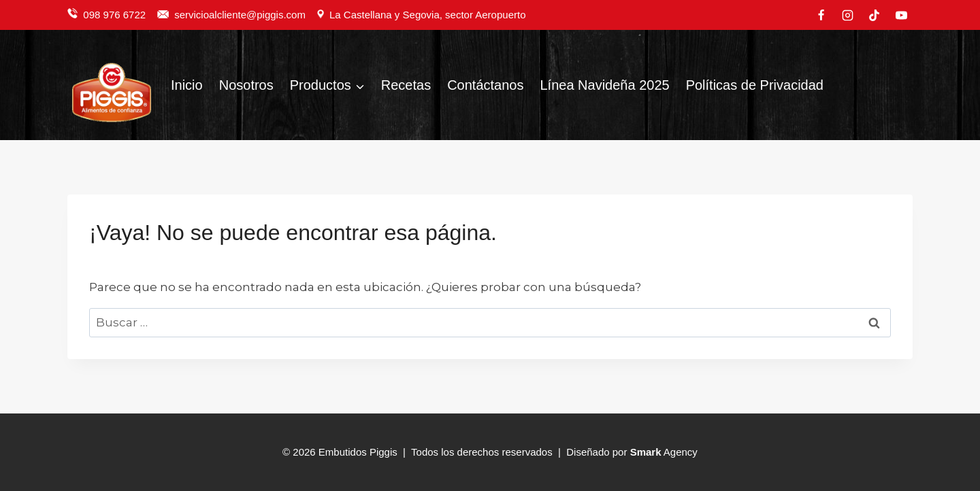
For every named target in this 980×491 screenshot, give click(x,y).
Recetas (406, 85)
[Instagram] (848, 15)
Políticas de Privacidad (755, 85)
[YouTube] (901, 15)
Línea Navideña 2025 (604, 85)
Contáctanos (485, 85)
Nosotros (246, 85)
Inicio (187, 85)
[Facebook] (821, 15)
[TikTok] (875, 15)
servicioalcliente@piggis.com (241, 15)
